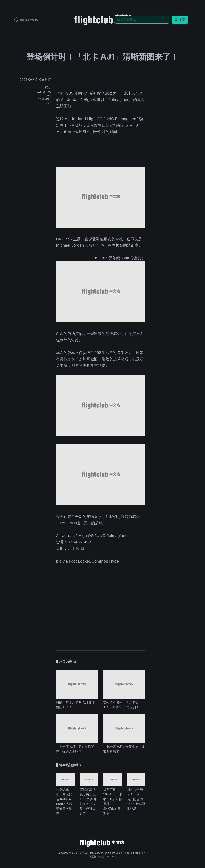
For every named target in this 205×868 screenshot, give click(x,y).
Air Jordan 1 (45, 99)
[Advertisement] (101, 605)
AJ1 (49, 95)
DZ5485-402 (44, 92)
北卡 (49, 102)
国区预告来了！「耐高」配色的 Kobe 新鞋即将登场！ (136, 799)
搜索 (180, 20)
